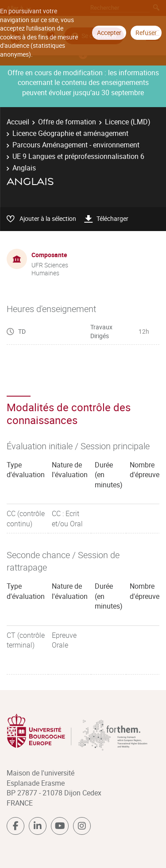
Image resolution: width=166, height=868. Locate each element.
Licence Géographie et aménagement (70, 133)
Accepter (109, 33)
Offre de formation (67, 122)
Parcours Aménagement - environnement (76, 145)
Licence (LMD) (128, 122)
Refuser (146, 33)
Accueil (18, 122)
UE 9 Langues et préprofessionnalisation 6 (78, 156)
